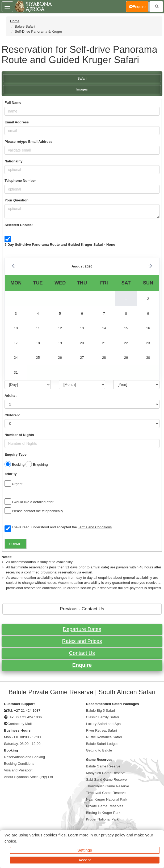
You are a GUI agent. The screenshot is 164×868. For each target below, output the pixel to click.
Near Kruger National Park (107, 799)
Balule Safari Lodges (102, 744)
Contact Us (82, 653)
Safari (82, 78)
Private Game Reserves (105, 806)
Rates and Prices (82, 641)
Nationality (14, 161)
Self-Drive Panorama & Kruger (38, 31)
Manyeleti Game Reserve (106, 773)
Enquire (82, 665)
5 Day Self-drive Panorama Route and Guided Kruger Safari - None (60, 245)
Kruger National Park (102, 819)
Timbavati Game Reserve (106, 793)
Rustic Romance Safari (104, 737)
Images (82, 89)
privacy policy (113, 835)
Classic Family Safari (102, 717)
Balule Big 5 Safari (101, 711)
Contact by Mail (20, 724)
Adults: (10, 396)
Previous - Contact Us (82, 609)
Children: (12, 415)
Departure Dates (82, 629)
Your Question (16, 200)
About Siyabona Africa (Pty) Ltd (28, 777)
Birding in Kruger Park (103, 813)
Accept (85, 860)
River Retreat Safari (102, 730)
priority (11, 474)
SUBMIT (16, 544)
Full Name (13, 103)
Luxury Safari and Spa (104, 724)
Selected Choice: (19, 225)
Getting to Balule (99, 750)
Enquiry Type (16, 454)
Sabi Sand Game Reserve (106, 780)
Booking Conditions (19, 764)
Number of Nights (19, 435)
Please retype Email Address (28, 142)
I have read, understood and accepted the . (59, 528)
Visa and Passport (18, 770)
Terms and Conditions (95, 527)
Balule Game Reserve (103, 766)
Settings (85, 850)
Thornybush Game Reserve (108, 786)
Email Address (17, 122)
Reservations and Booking (24, 757)
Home (15, 21)
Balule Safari (25, 26)
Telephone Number (20, 181)
